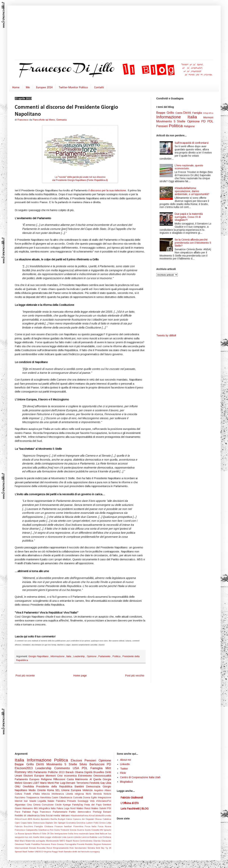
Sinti (98, 848)
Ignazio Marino (33, 834)
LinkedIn (125, 764)
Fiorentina (79, 826)
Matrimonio (82, 779)
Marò (23, 841)
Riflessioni (60, 779)
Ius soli (29, 837)
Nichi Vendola (95, 794)
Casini (55, 798)
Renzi (50, 848)
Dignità (89, 772)
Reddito (89, 844)
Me (28, 88)
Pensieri (163, 126)
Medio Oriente (38, 790)
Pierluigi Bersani (102, 812)
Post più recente (25, 676)
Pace (18, 812)
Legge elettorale (53, 837)
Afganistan (21, 805)
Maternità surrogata (36, 841)
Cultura (19, 794)
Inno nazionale (82, 834)
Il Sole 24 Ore (47, 834)
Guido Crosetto (92, 830)
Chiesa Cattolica (103, 819)
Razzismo (21, 798)
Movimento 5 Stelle (172, 121)
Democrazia (94, 786)
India (71, 834)
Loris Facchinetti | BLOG (135, 809)
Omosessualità (102, 776)
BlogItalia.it (126, 782)
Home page (80, 676)
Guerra (81, 830)
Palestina (62, 801)
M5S (31, 772)
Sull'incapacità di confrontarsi (192, 143)
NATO (63, 841)
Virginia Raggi (51, 852)
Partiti (28, 844)
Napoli (69, 841)
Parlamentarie (61, 812)
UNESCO (39, 852)
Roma (51, 790)
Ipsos (92, 834)
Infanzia (47, 794)
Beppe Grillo (166, 113)
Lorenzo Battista (90, 837)
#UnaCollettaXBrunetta (100, 816)
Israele (34, 801)
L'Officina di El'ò (130, 803)
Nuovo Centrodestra (83, 841)
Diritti (188, 113)
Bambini (80, 786)
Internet (19, 801)
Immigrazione (61, 834)
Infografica (208, 113)
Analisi (37, 819)
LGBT (36, 783)
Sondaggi (84, 801)
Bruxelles (99, 772)
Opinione (92, 656)
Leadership (79, 656)
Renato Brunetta (38, 848)
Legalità (43, 801)
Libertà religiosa (76, 794)
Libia (108, 783)
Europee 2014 (44, 88)
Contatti (99, 88)
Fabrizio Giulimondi (132, 798)
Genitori (107, 805)
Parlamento (105, 656)
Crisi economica (68, 776)
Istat (97, 834)
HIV (102, 830)
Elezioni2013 (25, 768)
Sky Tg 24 (106, 848)
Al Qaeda (96, 779)
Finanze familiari (64, 826)
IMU (36, 808)
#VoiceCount (21, 819)
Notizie (107, 794)
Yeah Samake (65, 852)
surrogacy (95, 852)
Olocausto (106, 841)
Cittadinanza (66, 798)
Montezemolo (53, 841)
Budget (62, 819)
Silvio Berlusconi (93, 764)
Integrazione (105, 798)
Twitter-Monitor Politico (73, 88)
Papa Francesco (43, 812)
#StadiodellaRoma (80, 816)
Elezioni (78, 760)
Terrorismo (83, 783)
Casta (179, 113)
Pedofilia (36, 844)
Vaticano (66, 816)
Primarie (72, 801)
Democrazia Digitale (43, 823)
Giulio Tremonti (62, 830)
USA (77, 768)
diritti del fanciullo (81, 852)
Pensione (46, 844)
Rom (72, 848)
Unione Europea (72, 790)
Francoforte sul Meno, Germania (50, 120)
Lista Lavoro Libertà (72, 837)
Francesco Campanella (26, 830)
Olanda (97, 841)
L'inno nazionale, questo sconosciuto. (189, 167)
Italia (69, 656)
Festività (95, 783)
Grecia (73, 830)
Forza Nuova (104, 826)
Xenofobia (46, 798)
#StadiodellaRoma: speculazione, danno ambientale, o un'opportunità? (192, 191)
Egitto (95, 798)
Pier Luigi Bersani (65, 783)
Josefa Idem (39, 837)
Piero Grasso (58, 844)
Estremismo (86, 776)
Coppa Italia (27, 823)
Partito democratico (81, 812)
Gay (103, 783)
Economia (72, 823)
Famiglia (198, 113)
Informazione (58, 656)
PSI (109, 808)
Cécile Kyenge (64, 805)
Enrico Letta (105, 823)
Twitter (31, 852)
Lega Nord (70, 808)
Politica (117, 656)
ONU (19, 786)
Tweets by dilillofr (166, 335)
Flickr (123, 773)
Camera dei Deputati (84, 819)
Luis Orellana (104, 837)
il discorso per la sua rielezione (107, 190)
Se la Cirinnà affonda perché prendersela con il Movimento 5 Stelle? (193, 243)
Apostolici (46, 819)
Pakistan (27, 812)
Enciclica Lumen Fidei (88, 823)
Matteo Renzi (84, 808)
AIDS (30, 819)
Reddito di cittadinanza (27, 816)
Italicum (104, 834)
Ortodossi (20, 844)
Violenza (88, 790)
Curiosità (78, 798)
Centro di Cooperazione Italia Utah (140, 777)
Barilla (54, 819)
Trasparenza (33, 798)
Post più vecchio (135, 676)
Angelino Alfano (103, 790)
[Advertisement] (90, 33)
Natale (52, 801)
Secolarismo (81, 848)
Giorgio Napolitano (39, 656)
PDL (210, 121)
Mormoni (208, 117)
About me (126, 760)
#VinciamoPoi (104, 801)
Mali (17, 841)
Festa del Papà (94, 805)
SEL (58, 790)
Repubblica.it (101, 180)
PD (204, 121)
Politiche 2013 (57, 772)
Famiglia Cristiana (44, 826)
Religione (189, 126)
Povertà (81, 844)
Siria (43, 816)
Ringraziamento (61, 848)
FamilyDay (78, 805)
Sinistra (92, 848)
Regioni (98, 844)
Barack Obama (75, 772)
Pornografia (71, 844)
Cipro (18, 823)
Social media (53, 816)
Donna (87, 798)
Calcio (70, 819)
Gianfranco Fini (46, 830)
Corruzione (48, 805)
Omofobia (30, 786)
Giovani (28, 783)
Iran (27, 801)
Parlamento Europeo (28, 779)
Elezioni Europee (35, 776)
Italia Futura (57, 808)
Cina (30, 805)
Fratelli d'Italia (33, 794)
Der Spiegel (60, 823)
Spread (18, 852)
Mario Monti (47, 783)
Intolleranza (59, 794)
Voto (93, 801)
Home (16, 88)
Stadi (25, 852)
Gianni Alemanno (24, 808)
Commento (64, 768)
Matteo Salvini (99, 808)
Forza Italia (91, 826)
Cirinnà (37, 805)
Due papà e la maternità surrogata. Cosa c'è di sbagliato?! (189, 217)
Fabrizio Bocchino (25, 826)
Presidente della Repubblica (55, 786)
